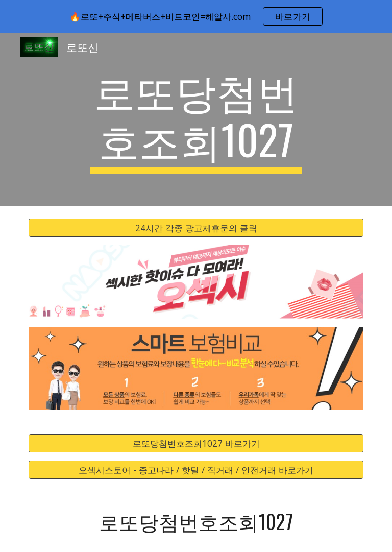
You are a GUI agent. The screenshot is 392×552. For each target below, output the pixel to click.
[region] (196, 16)
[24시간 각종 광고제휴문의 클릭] (196, 228)
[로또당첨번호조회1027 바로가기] (196, 443)
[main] (196, 119)
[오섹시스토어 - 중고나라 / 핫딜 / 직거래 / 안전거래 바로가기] (196, 470)
